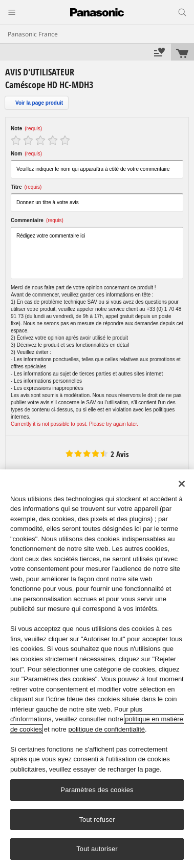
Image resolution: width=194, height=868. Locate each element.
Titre (26, 187)
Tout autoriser (97, 849)
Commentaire (37, 220)
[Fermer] (182, 484)
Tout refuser (97, 820)
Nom (26, 154)
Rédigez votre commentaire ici (97, 253)
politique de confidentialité (106, 729)
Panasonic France (33, 34)
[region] (97, 669)
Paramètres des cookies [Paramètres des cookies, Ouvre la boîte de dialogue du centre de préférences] (97, 790)
